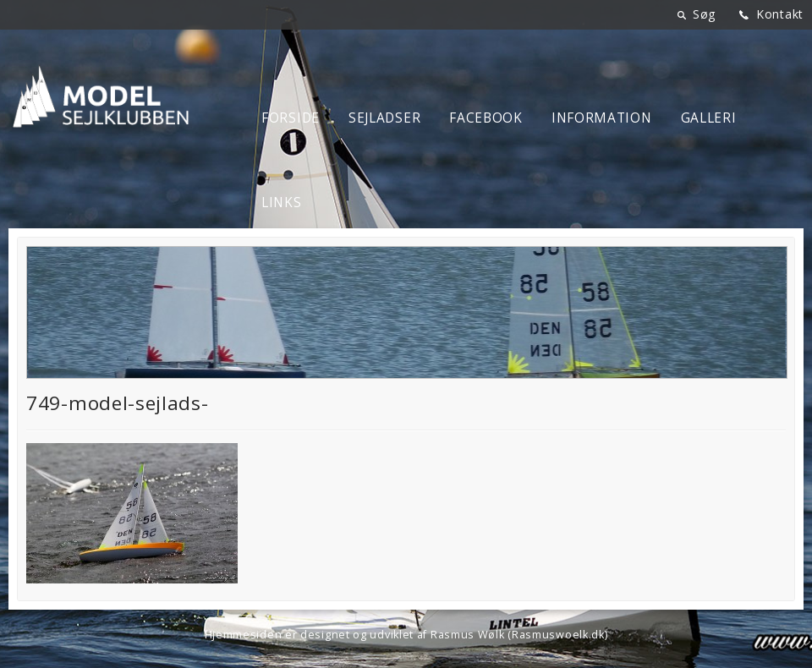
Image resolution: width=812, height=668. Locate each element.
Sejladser (384, 118)
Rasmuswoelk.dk (558, 635)
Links (282, 203)
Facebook (486, 118)
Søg (704, 14)
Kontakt (780, 14)
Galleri (709, 118)
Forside (291, 118)
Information (602, 118)
